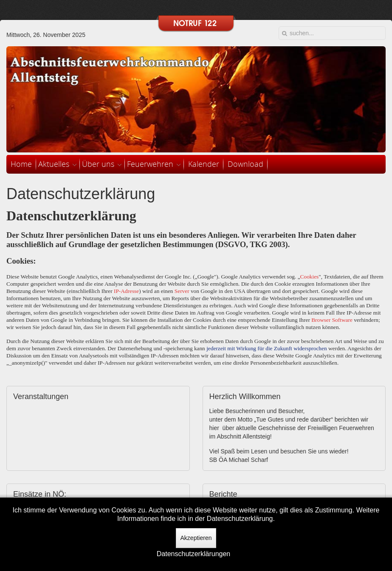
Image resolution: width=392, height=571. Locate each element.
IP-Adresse (126, 291)
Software (342, 320)
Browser (321, 320)
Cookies (310, 277)
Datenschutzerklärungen (193, 554)
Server (182, 291)
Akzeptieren (196, 538)
